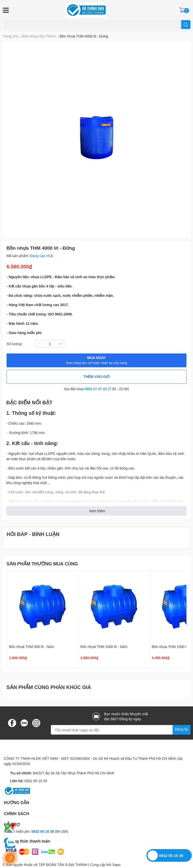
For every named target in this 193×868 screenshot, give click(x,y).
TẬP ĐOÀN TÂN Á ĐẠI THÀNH (63, 865)
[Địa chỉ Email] (121, 730)
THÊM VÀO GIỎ (97, 376)
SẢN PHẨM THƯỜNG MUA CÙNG (42, 564)
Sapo (116, 865)
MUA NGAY (96, 360)
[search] (186, 25)
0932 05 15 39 (36, 781)
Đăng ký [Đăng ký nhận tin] (182, 729)
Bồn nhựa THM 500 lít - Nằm (32, 647)
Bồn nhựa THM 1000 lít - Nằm (104, 647)
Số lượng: (15, 344)
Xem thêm (97, 511)
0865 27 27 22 (96, 389)
